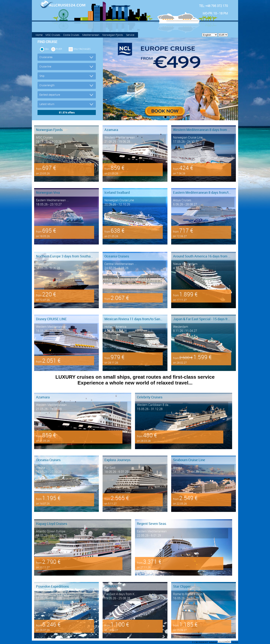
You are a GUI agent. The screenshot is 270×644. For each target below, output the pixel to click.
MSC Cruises (53, 35)
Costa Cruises (71, 35)
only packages (82, 49)
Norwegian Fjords (113, 35)
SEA (47, 49)
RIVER (59, 49)
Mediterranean (91, 35)
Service (130, 35)
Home (39, 35)
